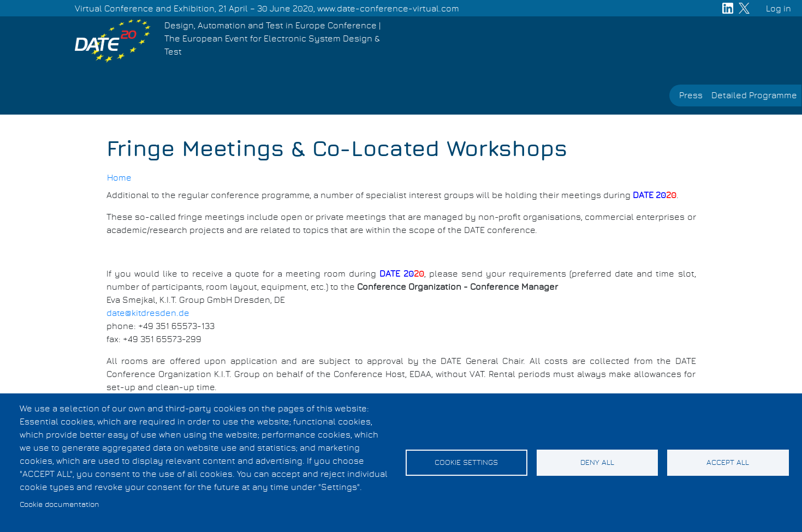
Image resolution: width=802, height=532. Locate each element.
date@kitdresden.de (148, 313)
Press (691, 95)
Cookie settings (466, 463)
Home (119, 178)
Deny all (597, 463)
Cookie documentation (60, 505)
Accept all (728, 463)
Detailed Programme (754, 95)
